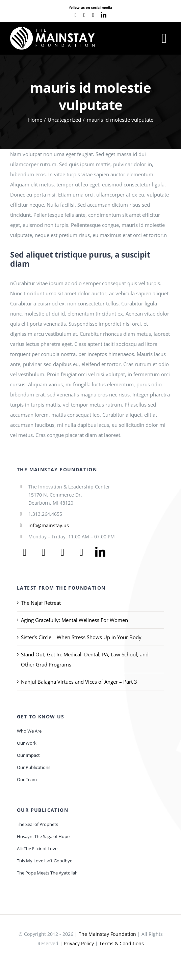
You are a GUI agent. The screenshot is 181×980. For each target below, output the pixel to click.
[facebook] (76, 15)
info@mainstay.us (49, 525)
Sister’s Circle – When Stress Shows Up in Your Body (81, 637)
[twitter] (44, 552)
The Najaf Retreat (41, 603)
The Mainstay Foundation (107, 934)
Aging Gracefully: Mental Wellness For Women (74, 620)
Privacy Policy (79, 943)
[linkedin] (104, 15)
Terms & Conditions (122, 943)
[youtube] (84, 15)
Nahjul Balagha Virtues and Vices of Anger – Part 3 (79, 682)
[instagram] (93, 15)
